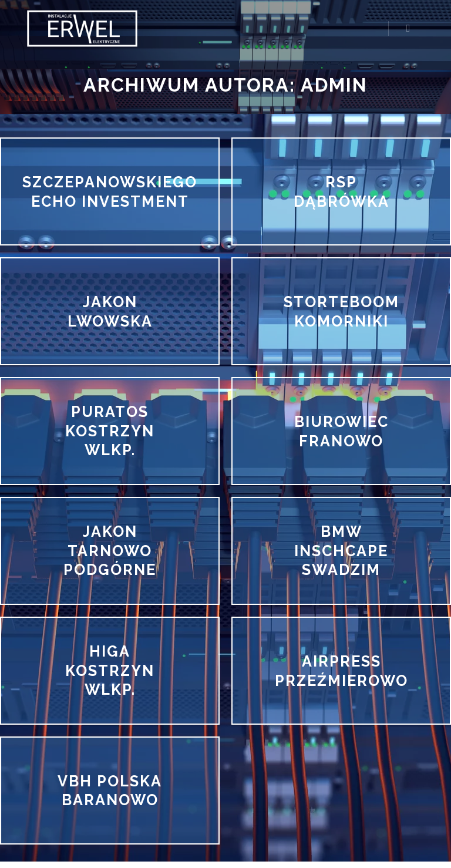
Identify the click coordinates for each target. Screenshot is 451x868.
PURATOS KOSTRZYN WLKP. (110, 431)
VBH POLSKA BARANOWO (110, 790)
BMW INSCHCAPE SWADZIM (341, 551)
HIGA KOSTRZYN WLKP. (110, 670)
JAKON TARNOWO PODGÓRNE (110, 551)
